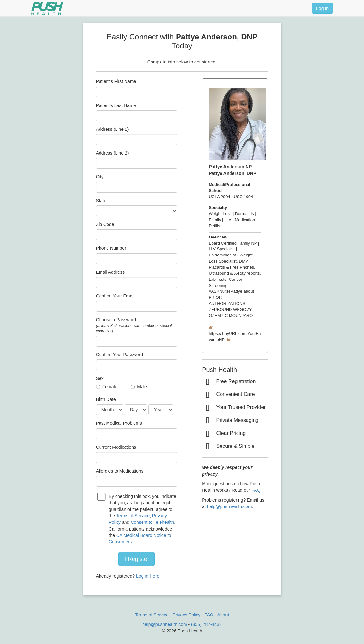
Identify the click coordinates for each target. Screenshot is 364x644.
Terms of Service (133, 516)
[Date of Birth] (110, 410)
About (223, 615)
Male (142, 387)
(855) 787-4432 (206, 624)
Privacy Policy (186, 615)
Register (137, 559)
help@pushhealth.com (230, 506)
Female (110, 387)
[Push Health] (47, 8)
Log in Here (148, 576)
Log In (322, 8)
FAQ (256, 490)
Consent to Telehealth (152, 522)
